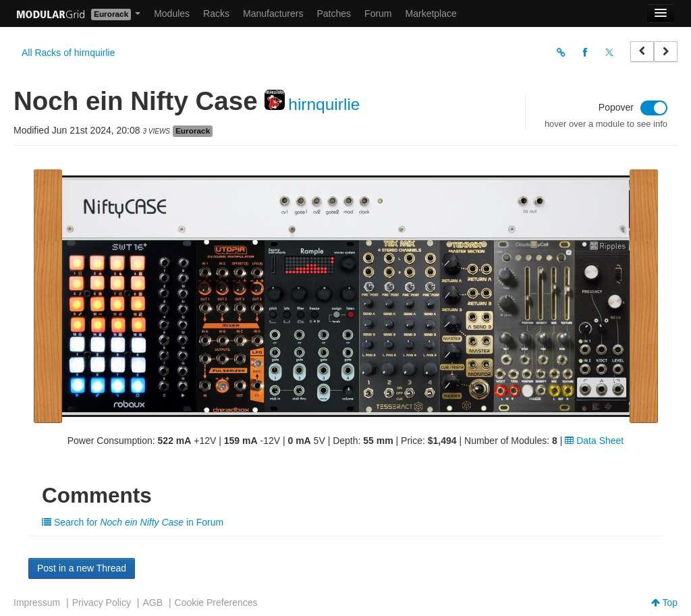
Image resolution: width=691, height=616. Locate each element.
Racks (216, 13)
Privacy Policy (102, 603)
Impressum (37, 603)
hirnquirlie (324, 104)
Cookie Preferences (216, 603)
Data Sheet (594, 441)
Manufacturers (273, 13)
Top (664, 603)
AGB (153, 603)
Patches (334, 13)
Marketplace (431, 13)
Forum (378, 13)
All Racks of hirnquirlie (68, 53)
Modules (172, 13)
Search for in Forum (133, 522)
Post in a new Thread (82, 568)
